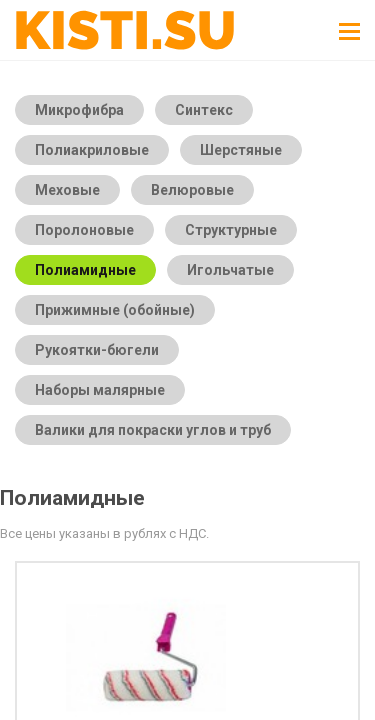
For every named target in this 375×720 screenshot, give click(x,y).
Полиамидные (85, 270)
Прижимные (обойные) (115, 310)
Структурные (231, 230)
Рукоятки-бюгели (97, 350)
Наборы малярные (100, 390)
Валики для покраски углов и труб (153, 430)
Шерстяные (241, 150)
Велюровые (192, 190)
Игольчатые (230, 270)
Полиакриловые (92, 150)
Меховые (67, 190)
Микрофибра (79, 110)
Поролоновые (84, 230)
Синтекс (204, 110)
